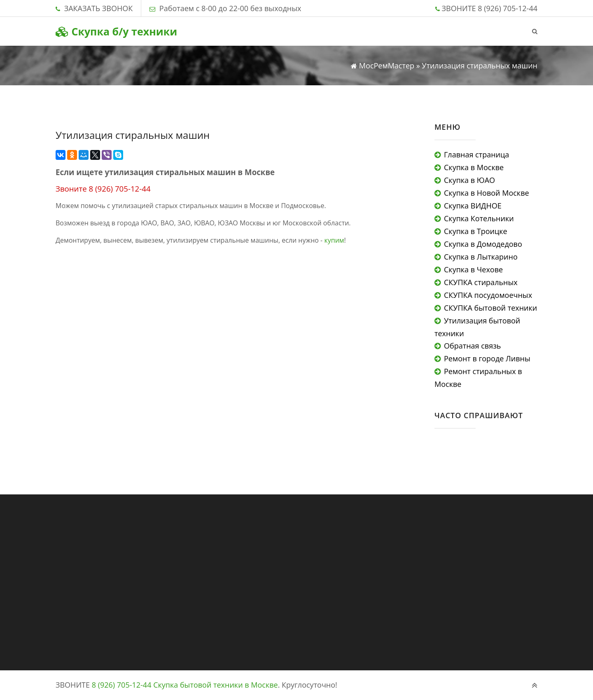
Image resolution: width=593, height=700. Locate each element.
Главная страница (476, 155)
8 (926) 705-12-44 (508, 8)
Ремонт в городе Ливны (487, 358)
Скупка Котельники (479, 218)
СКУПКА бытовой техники (490, 308)
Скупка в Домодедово (483, 244)
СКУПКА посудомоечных (488, 295)
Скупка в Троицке (476, 231)
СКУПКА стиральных (481, 282)
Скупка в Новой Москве (487, 193)
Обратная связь (472, 346)
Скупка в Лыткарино (481, 257)
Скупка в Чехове (473, 269)
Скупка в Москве (474, 167)
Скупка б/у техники (116, 31)
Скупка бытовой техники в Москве (216, 685)
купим (334, 240)
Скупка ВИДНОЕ (473, 206)
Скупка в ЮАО (469, 180)
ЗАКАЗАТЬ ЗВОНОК (98, 8)
